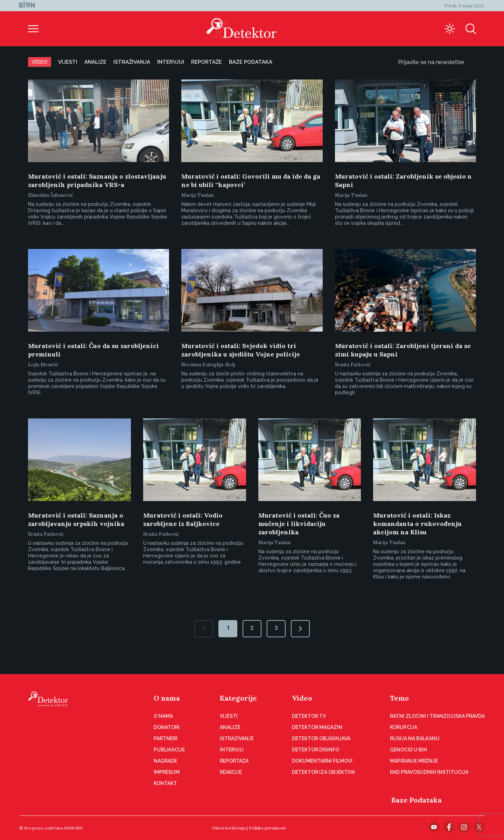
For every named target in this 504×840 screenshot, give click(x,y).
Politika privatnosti (267, 828)
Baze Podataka (416, 800)
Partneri (166, 738)
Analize (95, 62)
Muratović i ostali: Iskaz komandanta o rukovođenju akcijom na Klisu (417, 524)
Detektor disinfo (316, 750)
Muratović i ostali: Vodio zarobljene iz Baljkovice (183, 519)
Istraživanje (237, 738)
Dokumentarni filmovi (322, 761)
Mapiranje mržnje (414, 761)
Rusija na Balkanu (415, 738)
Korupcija (404, 727)
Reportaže (206, 62)
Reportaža (234, 761)
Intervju (232, 750)
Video (40, 62)
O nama (167, 698)
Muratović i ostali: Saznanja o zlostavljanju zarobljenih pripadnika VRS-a (97, 181)
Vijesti (68, 62)
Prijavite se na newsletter (437, 62)
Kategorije (238, 698)
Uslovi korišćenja (229, 828)
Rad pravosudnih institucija (429, 772)
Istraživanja (132, 62)
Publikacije (169, 750)
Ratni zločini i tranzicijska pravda (437, 716)
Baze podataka (251, 62)
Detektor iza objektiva (323, 772)
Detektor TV (309, 716)
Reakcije (231, 772)
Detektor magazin (317, 727)
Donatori (167, 727)
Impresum (167, 772)
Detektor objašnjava (321, 738)
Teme (400, 698)
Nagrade (165, 761)
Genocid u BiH (408, 750)
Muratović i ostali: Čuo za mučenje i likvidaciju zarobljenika (299, 524)
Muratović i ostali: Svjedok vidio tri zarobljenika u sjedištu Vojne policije (241, 350)
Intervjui (171, 62)
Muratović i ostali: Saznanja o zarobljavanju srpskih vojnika (76, 519)
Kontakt (165, 783)
